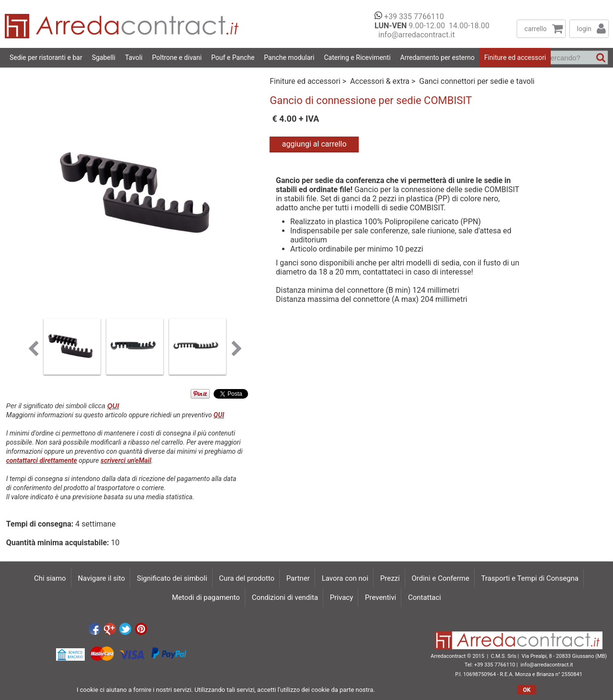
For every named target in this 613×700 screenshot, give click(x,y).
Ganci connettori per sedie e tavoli (477, 81)
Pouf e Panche (233, 57)
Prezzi (390, 578)
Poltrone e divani (177, 57)
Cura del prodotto (247, 578)
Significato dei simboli (172, 578)
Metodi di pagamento (206, 597)
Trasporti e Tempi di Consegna (530, 578)
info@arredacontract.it (415, 35)
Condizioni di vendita (285, 597)
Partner (298, 578)
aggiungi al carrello (314, 144)
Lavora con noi (345, 578)
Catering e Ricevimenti (357, 57)
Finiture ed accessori (515, 57)
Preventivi (380, 597)
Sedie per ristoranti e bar (46, 57)
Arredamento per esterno (437, 57)
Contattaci (425, 597)
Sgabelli (104, 57)
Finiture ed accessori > (309, 81)
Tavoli (134, 57)
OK (527, 690)
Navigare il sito (101, 578)
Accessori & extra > (384, 81)
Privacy (341, 597)
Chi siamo (50, 578)
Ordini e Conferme (440, 578)
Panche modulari (289, 57)
